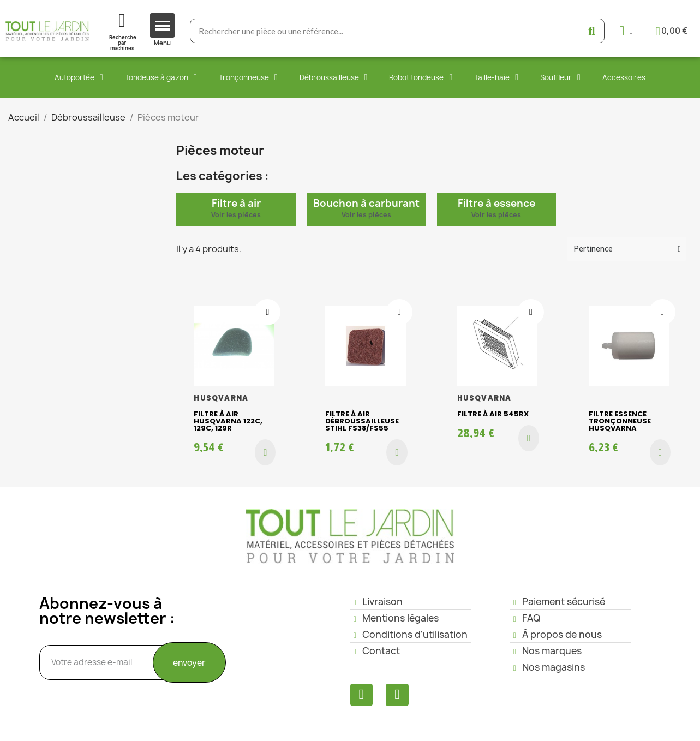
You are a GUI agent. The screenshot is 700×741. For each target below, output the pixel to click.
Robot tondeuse (421, 77)
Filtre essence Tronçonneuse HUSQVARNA (620, 421)
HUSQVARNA (221, 398)
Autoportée (79, 77)
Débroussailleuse (334, 77)
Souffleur (560, 77)
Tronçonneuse (248, 77)
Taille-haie (496, 77)
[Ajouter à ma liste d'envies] (267, 312)
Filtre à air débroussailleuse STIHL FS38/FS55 (362, 421)
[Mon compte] (626, 31)
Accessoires (624, 77)
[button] (265, 452)
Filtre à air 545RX (493, 414)
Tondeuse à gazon (161, 77)
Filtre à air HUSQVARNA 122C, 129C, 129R (228, 421)
